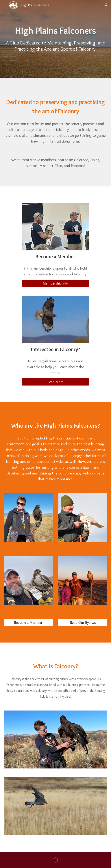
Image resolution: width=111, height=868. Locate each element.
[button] (4, 5)
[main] (55, 31)
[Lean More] (55, 382)
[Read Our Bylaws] (83, 622)
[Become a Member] (28, 622)
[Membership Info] (55, 283)
